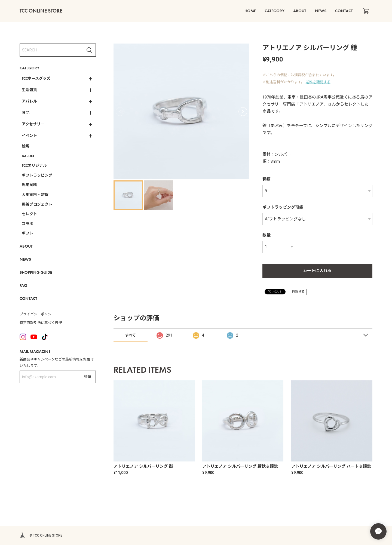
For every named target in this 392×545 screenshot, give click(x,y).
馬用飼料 (29, 185)
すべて (130, 335)
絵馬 (26, 146)
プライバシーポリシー (37, 314)
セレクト (29, 214)
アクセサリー (33, 124)
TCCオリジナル (34, 165)
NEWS (321, 11)
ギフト (27, 233)
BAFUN (28, 156)
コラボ (27, 224)
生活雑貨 (29, 90)
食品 (26, 113)
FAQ (23, 285)
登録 (87, 377)
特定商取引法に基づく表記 (41, 323)
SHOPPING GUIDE (36, 272)
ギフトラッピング (37, 175)
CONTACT (344, 11)
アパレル (29, 101)
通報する (298, 292)
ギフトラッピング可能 (283, 207)
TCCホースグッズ (36, 78)
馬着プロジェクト (37, 204)
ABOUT (300, 11)
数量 (267, 235)
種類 (267, 179)
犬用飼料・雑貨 (35, 195)
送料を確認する (318, 82)
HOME (250, 11)
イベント (29, 136)
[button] (243, 112)
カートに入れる (317, 271)
